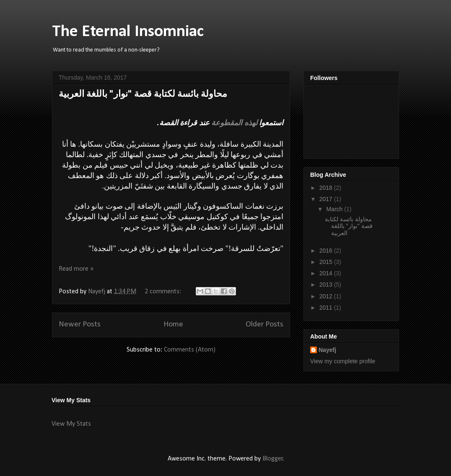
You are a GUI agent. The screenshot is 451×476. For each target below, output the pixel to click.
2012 (327, 296)
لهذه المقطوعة (235, 123)
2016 (327, 251)
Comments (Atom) (190, 350)
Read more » (76, 269)
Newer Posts (80, 325)
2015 (327, 262)
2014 (327, 273)
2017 (327, 199)
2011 (327, 308)
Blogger (273, 459)
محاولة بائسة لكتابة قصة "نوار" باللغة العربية (143, 94)
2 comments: (164, 292)
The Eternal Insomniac (128, 32)
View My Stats (71, 424)
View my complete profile (343, 361)
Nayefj (327, 350)
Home (173, 325)
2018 (327, 188)
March (335, 209)
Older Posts (264, 325)
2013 (327, 285)
